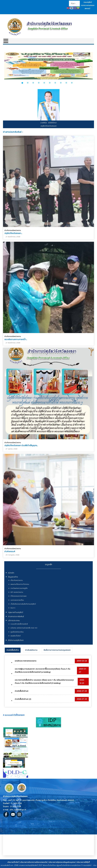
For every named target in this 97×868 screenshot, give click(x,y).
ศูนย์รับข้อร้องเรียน (17, 632)
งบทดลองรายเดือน (17, 600)
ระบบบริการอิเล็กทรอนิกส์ (19, 624)
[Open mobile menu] (6, 41)
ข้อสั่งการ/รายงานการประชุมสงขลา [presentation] (57, 650)
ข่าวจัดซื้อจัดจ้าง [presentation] (13, 650)
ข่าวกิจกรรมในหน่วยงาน (13, 230)
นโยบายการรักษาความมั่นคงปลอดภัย (34, 862)
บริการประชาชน (14, 621)
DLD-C (13, 608)
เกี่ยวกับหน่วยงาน (17, 580)
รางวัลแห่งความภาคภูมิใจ (19, 588)
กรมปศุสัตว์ (88, 2)
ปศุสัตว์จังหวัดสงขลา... (13, 233)
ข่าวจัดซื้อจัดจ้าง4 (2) (23, 699)
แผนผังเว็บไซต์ (16, 636)
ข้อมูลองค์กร (13, 577)
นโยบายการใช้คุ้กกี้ (83, 862)
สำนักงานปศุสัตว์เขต (16, 640)
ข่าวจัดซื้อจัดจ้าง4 (21, 691)
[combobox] (74, 4)
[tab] (13, 650)
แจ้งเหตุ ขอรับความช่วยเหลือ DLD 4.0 (24, 628)
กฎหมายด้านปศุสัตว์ (16, 612)
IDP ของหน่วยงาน (17, 592)
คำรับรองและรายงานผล (18, 596)
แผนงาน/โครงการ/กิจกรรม (20, 584)
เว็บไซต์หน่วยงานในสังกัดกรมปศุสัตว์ (23, 604)
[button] (24, 83)
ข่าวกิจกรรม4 (10, 549)
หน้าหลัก (11, 573)
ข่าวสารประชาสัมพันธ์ (16, 617)
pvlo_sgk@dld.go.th (18, 810)
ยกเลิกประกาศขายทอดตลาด (26, 661)
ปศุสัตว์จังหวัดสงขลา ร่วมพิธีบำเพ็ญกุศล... (21, 444)
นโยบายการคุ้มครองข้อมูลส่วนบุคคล (62, 862)
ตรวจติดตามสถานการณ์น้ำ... (16, 339)
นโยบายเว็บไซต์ (13, 862)
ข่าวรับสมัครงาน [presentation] (31, 650)
